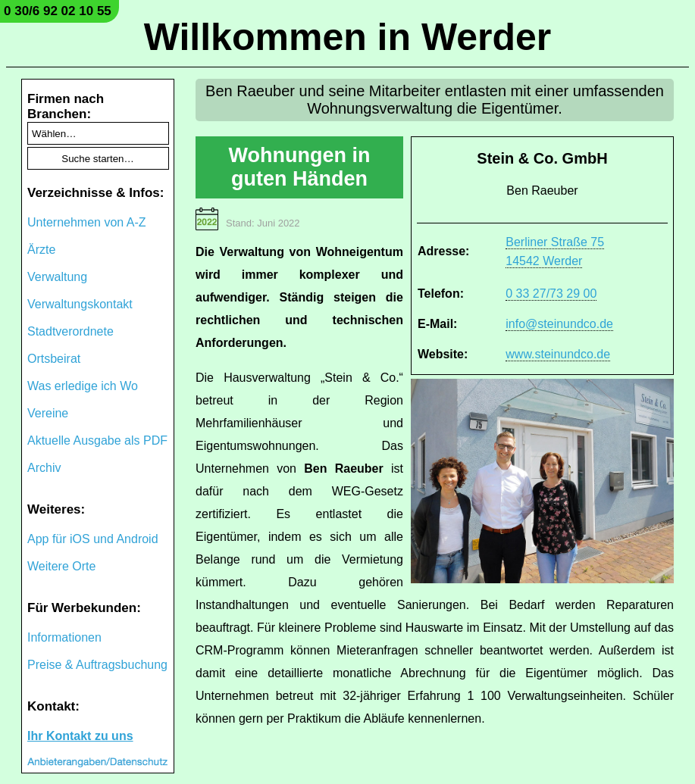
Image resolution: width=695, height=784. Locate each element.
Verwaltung (57, 277)
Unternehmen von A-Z (87, 222)
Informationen (64, 637)
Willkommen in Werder (348, 37)
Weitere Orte (61, 566)
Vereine (48, 413)
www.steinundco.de (558, 354)
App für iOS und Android (93, 539)
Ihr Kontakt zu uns (80, 736)
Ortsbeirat (54, 359)
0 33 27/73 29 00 (551, 294)
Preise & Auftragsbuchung (97, 665)
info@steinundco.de (559, 324)
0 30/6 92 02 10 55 (58, 11)
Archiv (44, 468)
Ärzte (41, 250)
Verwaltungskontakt (80, 304)
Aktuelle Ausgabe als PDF (97, 440)
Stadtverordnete (70, 331)
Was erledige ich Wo (83, 386)
